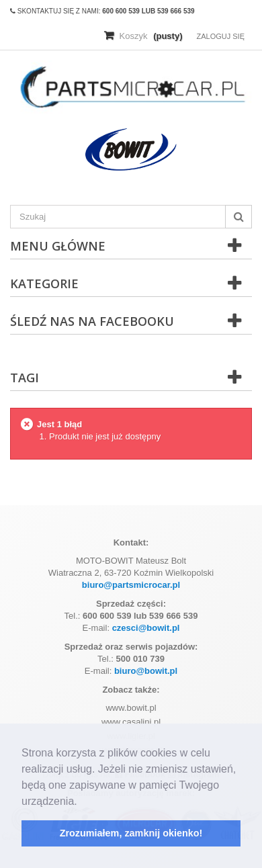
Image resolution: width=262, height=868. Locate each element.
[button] (82, 802)
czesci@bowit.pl (146, 628)
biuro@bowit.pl (146, 671)
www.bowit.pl (131, 708)
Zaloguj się (220, 36)
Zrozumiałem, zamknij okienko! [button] (131, 833)
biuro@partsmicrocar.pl (131, 585)
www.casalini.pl (131, 722)
